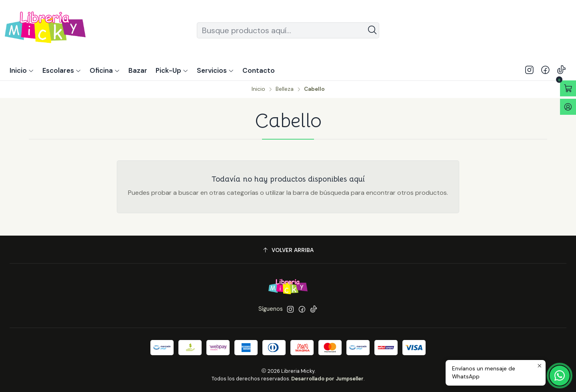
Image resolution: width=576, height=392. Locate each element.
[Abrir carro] (568, 88)
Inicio (258, 89)
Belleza (285, 89)
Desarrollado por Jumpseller (327, 379)
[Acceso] (568, 107)
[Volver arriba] (288, 251)
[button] (172, 70)
